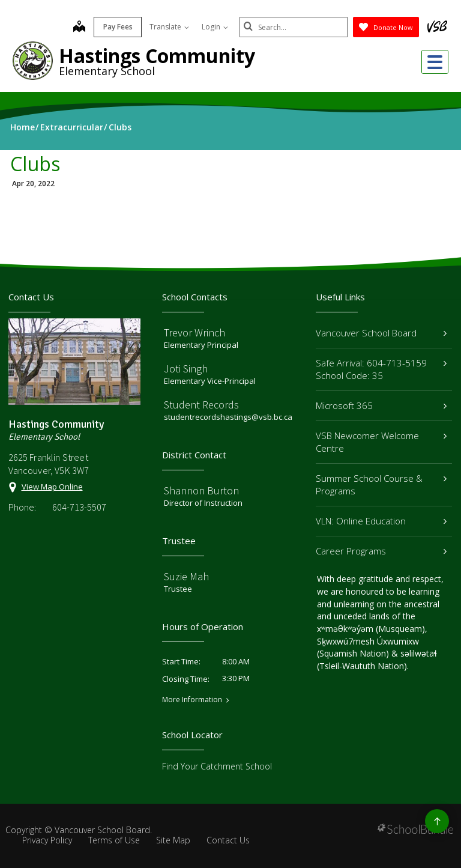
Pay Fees (118, 27)
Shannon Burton (201, 490)
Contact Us (228, 840)
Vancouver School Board (381, 333)
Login (215, 27)
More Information (192, 700)
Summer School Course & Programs (381, 484)
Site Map (173, 840)
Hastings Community (157, 56)
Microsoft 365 (381, 405)
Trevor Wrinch (194, 332)
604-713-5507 (79, 507)
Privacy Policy (47, 840)
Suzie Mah (186, 576)
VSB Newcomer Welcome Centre (381, 442)
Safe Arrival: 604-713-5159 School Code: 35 (381, 369)
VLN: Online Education (381, 521)
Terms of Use (114, 840)
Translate (169, 27)
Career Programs (381, 551)
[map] (79, 28)
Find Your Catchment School (217, 766)
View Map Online (52, 487)
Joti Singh (186, 369)
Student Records (201, 405)
